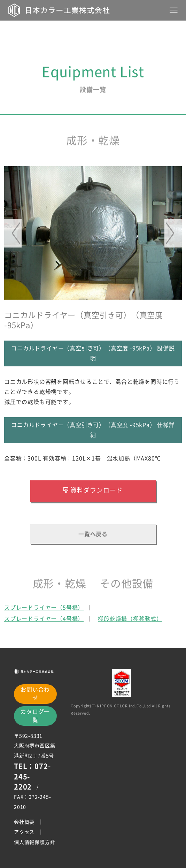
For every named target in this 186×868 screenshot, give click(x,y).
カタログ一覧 (35, 715)
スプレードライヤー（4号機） (44, 619)
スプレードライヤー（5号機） (44, 608)
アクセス (24, 832)
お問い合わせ (35, 693)
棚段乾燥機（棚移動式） (130, 619)
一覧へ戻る (93, 534)
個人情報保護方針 (34, 842)
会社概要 (24, 822)
